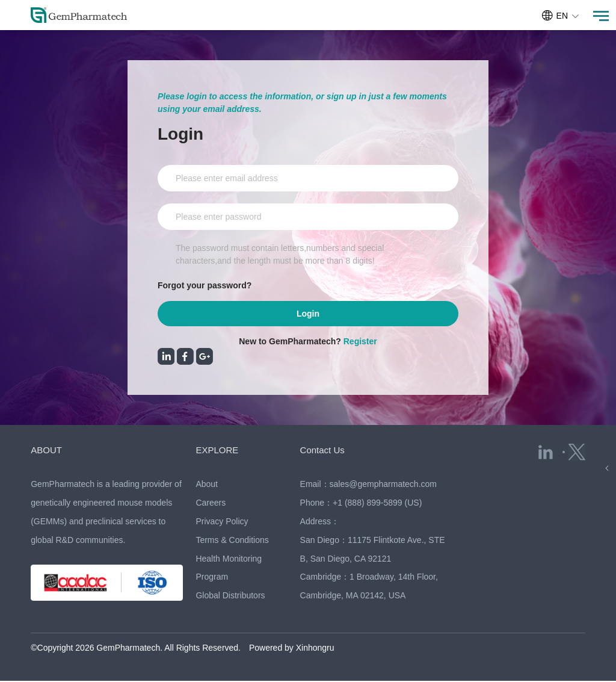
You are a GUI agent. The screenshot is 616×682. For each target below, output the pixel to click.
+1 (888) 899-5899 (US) (377, 504)
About (207, 485)
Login (308, 314)
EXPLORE (217, 451)
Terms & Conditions (232, 541)
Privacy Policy (222, 522)
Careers (211, 504)
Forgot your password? (205, 285)
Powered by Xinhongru (292, 649)
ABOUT (46, 451)
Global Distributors (230, 597)
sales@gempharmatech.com (383, 485)
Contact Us (322, 451)
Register (360, 343)
